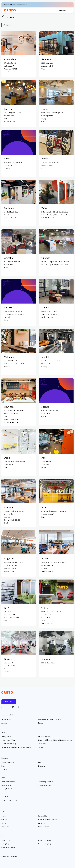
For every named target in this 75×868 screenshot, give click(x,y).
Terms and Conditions (8, 782)
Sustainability (43, 816)
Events (40, 762)
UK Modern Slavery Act (9, 801)
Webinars (4, 770)
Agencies (4, 723)
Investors (4, 823)
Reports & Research (8, 762)
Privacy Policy (6, 737)
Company (4, 819)
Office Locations (44, 827)
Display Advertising (45, 840)
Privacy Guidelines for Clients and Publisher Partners (55, 740)
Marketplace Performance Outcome (49, 719)
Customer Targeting (44, 844)
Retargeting (5, 844)
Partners (41, 723)
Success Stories (6, 719)
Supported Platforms (45, 785)
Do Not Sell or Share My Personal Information (16, 747)
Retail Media (6, 840)
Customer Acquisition (8, 848)
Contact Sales (62, 10)
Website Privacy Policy (9, 744)
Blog (3, 766)
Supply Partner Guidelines (10, 789)
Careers (4, 816)
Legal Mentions (6, 785)
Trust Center (42, 744)
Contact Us (42, 823)
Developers (42, 766)
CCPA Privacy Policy (8, 740)
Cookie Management (45, 737)
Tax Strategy (42, 801)
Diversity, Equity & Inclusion (48, 819)
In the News (5, 827)
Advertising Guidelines (46, 782)
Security (41, 747)
